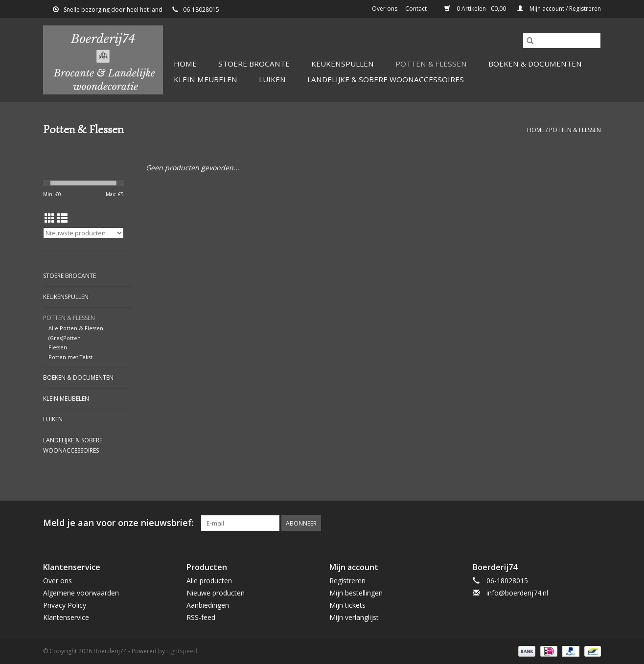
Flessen (58, 347)
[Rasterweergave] (50, 218)
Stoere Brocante (254, 64)
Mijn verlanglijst (354, 617)
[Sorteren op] (83, 233)
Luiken (272, 79)
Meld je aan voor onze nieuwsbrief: (118, 523)
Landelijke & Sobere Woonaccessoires (386, 79)
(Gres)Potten (65, 338)
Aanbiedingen (208, 605)
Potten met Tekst (70, 357)
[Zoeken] (562, 41)
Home (185, 64)
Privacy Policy (65, 605)
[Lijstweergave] (62, 218)
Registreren (347, 581)
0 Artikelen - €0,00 (476, 9)
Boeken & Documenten (535, 64)
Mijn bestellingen (356, 593)
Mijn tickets (347, 605)
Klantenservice (66, 617)
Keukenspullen (343, 64)
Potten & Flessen (431, 64)
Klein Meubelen (206, 79)
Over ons (385, 9)
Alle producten (209, 581)
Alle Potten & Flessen (76, 328)
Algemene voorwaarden (81, 593)
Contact (416, 9)
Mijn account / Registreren (559, 9)
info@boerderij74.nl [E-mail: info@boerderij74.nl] (517, 593)
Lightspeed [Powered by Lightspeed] (182, 651)
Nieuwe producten (216, 593)
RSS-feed (201, 617)
